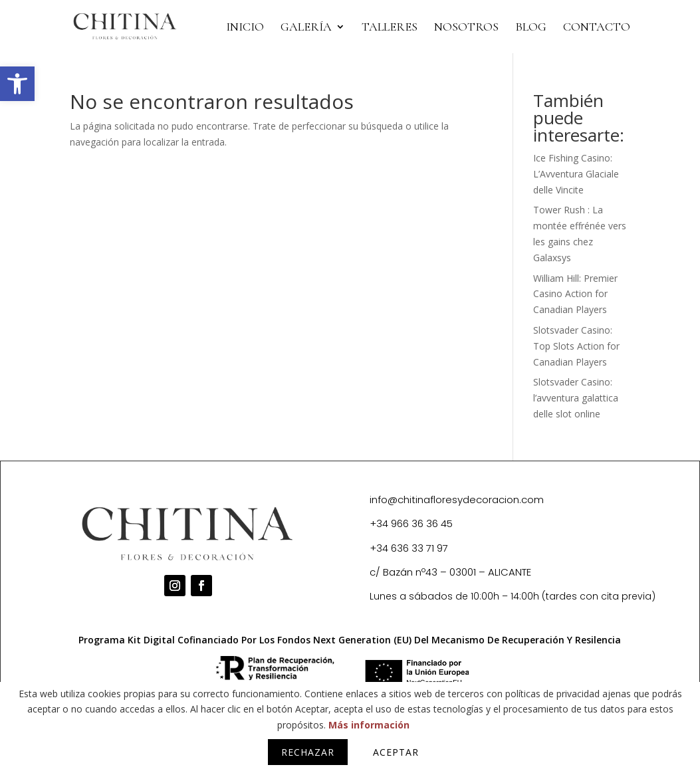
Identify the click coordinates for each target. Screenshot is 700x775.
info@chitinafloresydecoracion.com (457, 499)
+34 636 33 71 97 (409, 548)
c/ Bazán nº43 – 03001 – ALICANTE (450, 572)
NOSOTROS (466, 28)
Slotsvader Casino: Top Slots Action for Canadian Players (576, 346)
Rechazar (308, 752)
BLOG (531, 28)
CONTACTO (597, 28)
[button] (17, 84)
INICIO (245, 28)
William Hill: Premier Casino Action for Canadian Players (575, 294)
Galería (306, 28)
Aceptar (396, 752)
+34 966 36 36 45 (411, 523)
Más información (369, 725)
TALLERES (390, 28)
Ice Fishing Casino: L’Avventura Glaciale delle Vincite (576, 174)
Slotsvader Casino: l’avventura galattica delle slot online (576, 398)
